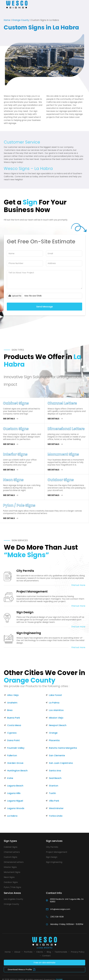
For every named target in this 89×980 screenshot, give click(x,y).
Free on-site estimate (45, 963)
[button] (3, 5)
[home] (18, 5)
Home (7, 20)
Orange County (21, 20)
